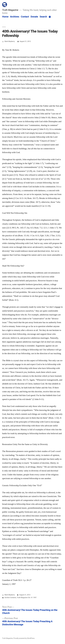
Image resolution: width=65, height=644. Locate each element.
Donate (34, 17)
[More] (50, 17)
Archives (15, 17)
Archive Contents (10, 598)
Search (43, 17)
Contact (25, 17)
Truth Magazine (10, 10)
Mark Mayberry (10, 41)
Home (5, 17)
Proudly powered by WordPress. (24, 638)
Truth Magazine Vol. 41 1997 (27, 598)
